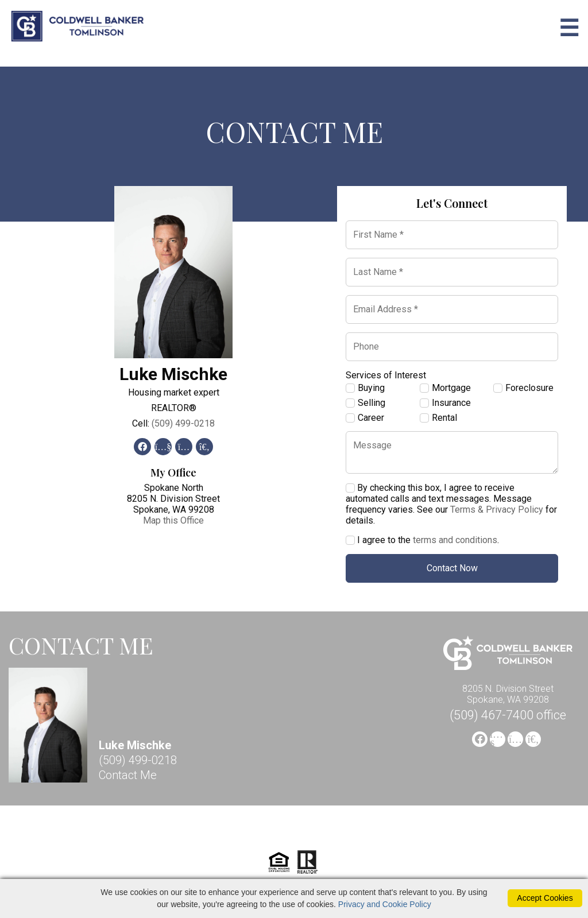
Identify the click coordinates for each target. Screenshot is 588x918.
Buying (365, 388)
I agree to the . (422, 540)
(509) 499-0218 (183, 423)
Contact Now (452, 568)
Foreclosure (523, 388)
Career (365, 418)
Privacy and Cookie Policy (385, 904)
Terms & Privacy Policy (497, 510)
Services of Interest (386, 375)
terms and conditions (455, 540)
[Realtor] (307, 872)
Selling (365, 403)
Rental (438, 418)
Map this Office (173, 520)
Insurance (445, 403)
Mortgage (445, 388)
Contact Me (128, 775)
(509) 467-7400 (508, 715)
